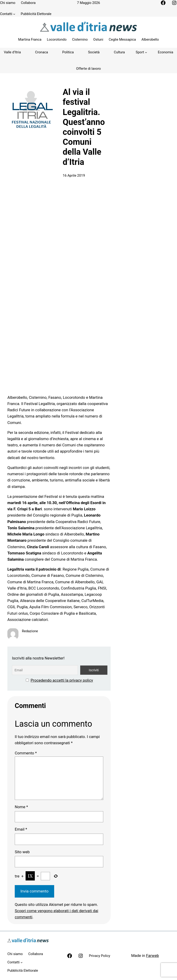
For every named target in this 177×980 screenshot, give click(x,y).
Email (21, 829)
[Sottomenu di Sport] (141, 52)
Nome (21, 807)
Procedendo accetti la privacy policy (62, 680)
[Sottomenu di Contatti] (14, 14)
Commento (26, 753)
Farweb (153, 956)
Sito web (22, 852)
